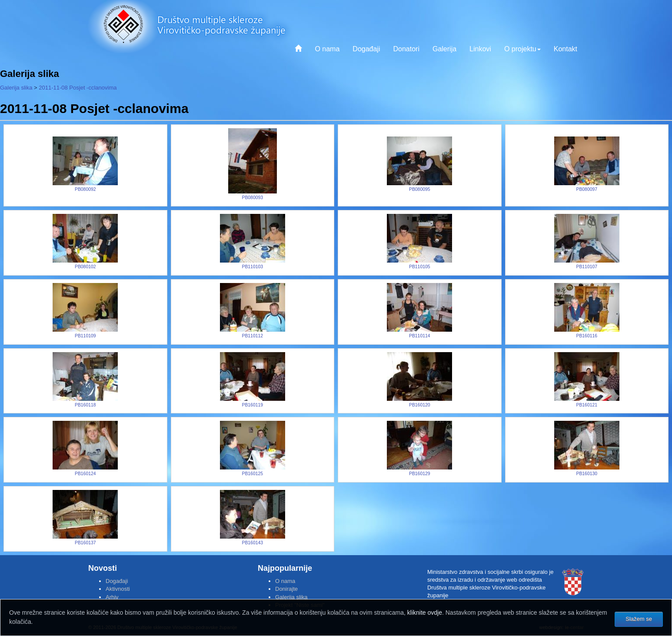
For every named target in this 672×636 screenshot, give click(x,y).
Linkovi (480, 49)
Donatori (406, 49)
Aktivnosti (118, 589)
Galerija (444, 49)
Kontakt (566, 49)
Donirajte (286, 589)
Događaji (366, 49)
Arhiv (112, 597)
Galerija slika (16, 88)
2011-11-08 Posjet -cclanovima (78, 88)
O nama (327, 49)
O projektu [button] (522, 49)
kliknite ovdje (425, 613)
